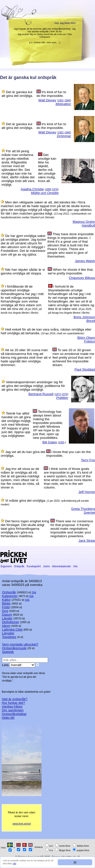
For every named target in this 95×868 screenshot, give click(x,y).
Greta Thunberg (83, 509)
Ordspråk (19, 566)
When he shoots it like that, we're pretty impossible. (71, 271)
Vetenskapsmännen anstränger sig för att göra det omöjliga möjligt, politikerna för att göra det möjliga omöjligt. (33, 386)
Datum (7, 615)
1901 (61, 100)
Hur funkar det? (13, 703)
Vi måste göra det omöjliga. (26, 501)
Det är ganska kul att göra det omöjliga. (17, 94)
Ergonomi (6, 566)
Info (14, 864)
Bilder (6, 603)
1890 (48, 189)
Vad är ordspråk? (15, 699)
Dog (5, 611)
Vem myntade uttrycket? (20, 644)
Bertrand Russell (41, 394)
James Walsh (85, 261)
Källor (6, 600)
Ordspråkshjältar (14, 714)
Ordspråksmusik (14, 648)
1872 (58, 394)
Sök (34, 592)
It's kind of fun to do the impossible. (51, 94)
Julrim (46, 566)
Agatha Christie (32, 189)
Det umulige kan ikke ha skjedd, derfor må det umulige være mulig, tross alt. (47, 168)
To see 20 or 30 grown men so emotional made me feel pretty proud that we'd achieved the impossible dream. (73, 358)
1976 (55, 189)
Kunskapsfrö (34, 566)
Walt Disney (47, 100)
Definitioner (11, 622)
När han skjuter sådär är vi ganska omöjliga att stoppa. (23, 271)
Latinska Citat (12, 629)
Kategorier (10, 596)
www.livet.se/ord (22, 824)
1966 (67, 100)
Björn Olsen (86, 338)
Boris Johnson (84, 317)
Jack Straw (87, 541)
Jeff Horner (87, 492)
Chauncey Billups (82, 278)
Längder (8, 633)
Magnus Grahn (84, 222)
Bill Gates (50, 442)
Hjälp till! (8, 718)
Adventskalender (62, 566)
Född (6, 607)
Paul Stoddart (85, 369)
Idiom (6, 626)
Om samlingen (13, 710)
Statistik (8, 652)
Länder (7, 618)
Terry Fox (88, 460)
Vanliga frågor (12, 706)
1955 (62, 442)
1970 (65, 394)
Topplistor (9, 637)
